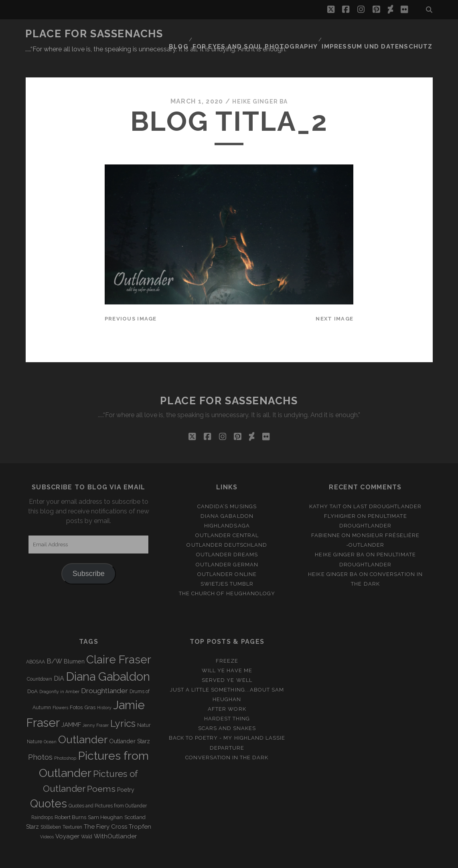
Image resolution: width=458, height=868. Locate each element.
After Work (227, 689)
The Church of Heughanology (227, 574)
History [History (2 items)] (104, 688)
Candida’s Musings (227, 487)
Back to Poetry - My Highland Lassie (227, 719)
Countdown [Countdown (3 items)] (40, 659)
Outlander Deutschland (227, 526)
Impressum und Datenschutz (385, 34)
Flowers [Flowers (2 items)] (60, 688)
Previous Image (131, 299)
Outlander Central (227, 516)
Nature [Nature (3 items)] (34, 722)
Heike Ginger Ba (260, 82)
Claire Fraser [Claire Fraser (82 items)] (119, 640)
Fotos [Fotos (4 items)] (76, 688)
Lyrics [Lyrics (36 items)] (123, 704)
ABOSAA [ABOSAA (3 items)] (35, 642)
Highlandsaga (227, 506)
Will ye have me (227, 651)
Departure (227, 728)
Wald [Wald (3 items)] (87, 817)
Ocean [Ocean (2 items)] (50, 722)
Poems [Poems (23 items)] (101, 769)
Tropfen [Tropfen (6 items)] (140, 807)
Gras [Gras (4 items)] (90, 688)
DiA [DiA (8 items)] (59, 659)
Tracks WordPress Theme (195, 859)
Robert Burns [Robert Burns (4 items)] (70, 798)
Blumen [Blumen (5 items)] (74, 642)
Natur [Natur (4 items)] (144, 705)
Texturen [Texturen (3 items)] (72, 807)
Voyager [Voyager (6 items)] (67, 817)
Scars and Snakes (227, 709)
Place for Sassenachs (94, 34)
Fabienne (326, 516)
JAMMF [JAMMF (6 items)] (71, 705)
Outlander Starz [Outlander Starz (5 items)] (130, 722)
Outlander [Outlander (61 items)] (83, 720)
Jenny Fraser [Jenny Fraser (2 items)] (96, 706)
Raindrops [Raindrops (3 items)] (42, 798)
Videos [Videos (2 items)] (47, 817)
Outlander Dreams (227, 535)
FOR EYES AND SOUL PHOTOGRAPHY (273, 34)
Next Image (334, 299)
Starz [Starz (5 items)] (32, 807)
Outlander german (227, 545)
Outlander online (227, 555)
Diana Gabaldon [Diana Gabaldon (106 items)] (108, 657)
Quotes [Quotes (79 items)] (49, 784)
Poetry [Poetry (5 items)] (126, 770)
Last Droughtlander (387, 487)
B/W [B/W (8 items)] (54, 642)
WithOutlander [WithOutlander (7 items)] (115, 816)
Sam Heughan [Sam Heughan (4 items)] (105, 798)
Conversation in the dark (227, 738)
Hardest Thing (227, 699)
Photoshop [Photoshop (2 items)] (65, 738)
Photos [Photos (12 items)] (40, 737)
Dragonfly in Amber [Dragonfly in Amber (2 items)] (59, 672)
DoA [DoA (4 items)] (32, 672)
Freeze (227, 641)
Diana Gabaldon (227, 496)
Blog (201, 34)
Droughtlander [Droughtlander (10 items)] (104, 671)
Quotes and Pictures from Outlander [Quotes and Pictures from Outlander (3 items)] (108, 787)
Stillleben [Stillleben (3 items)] (51, 807)
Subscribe (89, 554)
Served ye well (227, 660)
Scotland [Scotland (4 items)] (135, 798)
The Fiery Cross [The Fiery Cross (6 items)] (105, 807)
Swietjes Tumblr (227, 564)
